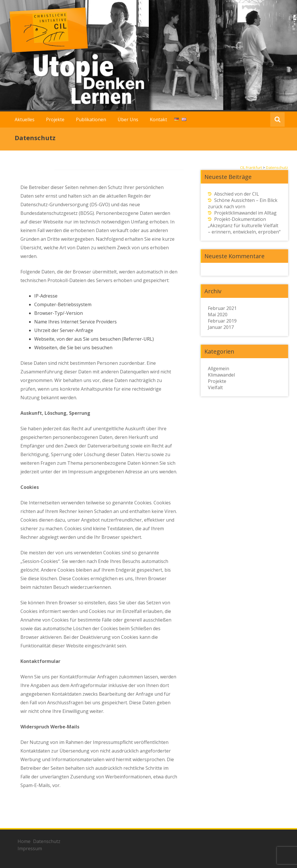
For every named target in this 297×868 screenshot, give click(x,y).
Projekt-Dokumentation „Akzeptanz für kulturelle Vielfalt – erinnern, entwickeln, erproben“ (244, 225)
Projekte (55, 119)
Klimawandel (221, 375)
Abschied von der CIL (237, 194)
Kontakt (158, 119)
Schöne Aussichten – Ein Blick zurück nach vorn (243, 203)
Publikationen (91, 119)
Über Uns (128, 119)
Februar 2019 (222, 321)
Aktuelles (25, 119)
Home (24, 841)
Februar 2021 (222, 308)
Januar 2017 (221, 327)
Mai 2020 (218, 315)
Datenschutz (47, 841)
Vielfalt (215, 387)
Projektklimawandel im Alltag (245, 213)
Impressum (30, 848)
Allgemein (219, 369)
